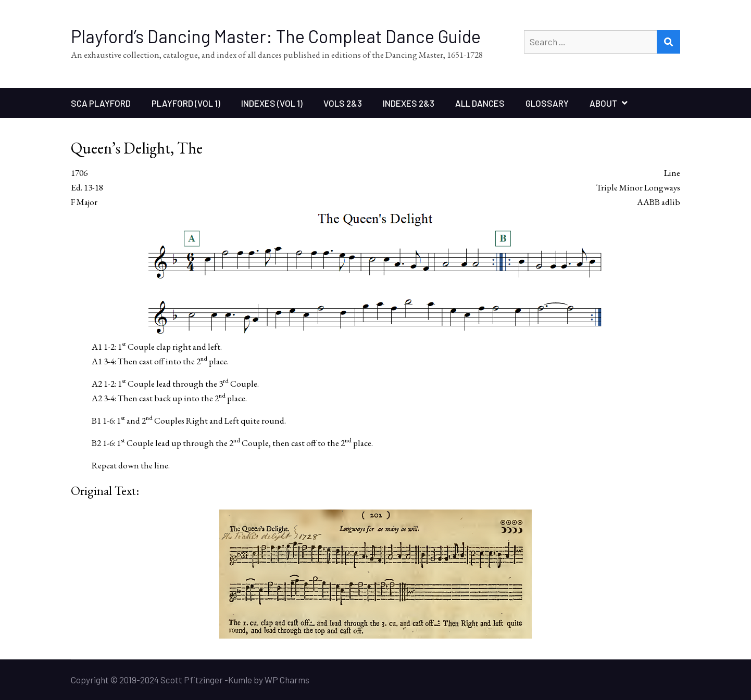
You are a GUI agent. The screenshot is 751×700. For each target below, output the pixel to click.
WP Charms (287, 680)
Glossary (547, 103)
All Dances (480, 103)
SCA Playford (101, 103)
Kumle (240, 680)
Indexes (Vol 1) (272, 103)
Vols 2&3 (343, 103)
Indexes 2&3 (409, 103)
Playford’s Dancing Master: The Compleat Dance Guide (276, 36)
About (603, 103)
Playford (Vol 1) (186, 103)
